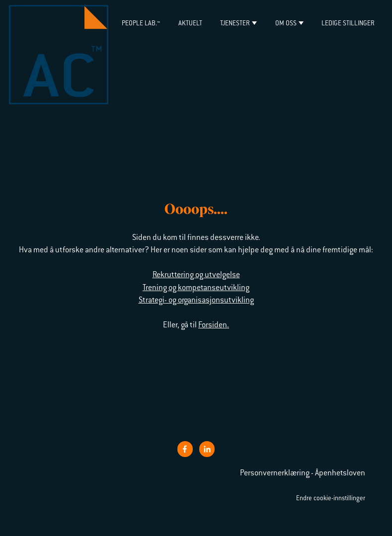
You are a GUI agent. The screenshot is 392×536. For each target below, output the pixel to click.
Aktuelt (190, 24)
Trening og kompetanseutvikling (196, 288)
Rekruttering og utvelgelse (196, 275)
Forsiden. (214, 325)
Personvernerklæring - (277, 473)
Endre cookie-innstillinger (331, 499)
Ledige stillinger (348, 24)
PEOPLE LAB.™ (141, 24)
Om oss (286, 24)
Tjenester (235, 24)
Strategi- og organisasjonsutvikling (196, 301)
